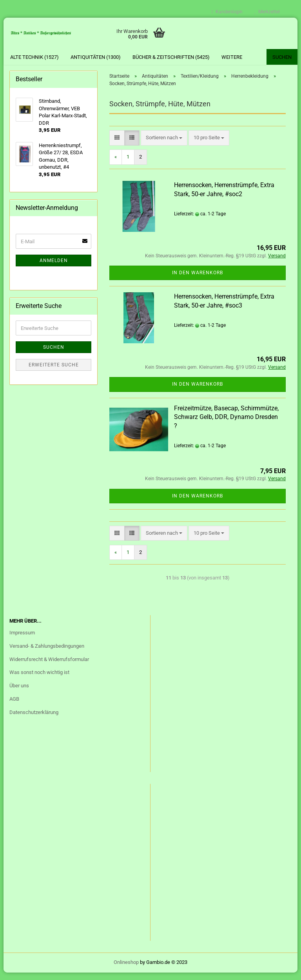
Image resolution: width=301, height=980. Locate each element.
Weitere (232, 57)
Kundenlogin (227, 12)
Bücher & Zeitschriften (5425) (171, 57)
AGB (14, 707)
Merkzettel (267, 12)
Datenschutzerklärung (34, 720)
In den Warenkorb (198, 281)
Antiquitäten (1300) (96, 57)
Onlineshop (126, 970)
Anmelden (54, 268)
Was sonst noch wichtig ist (39, 680)
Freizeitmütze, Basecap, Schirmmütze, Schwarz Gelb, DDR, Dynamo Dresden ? (226, 425)
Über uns (19, 693)
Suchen (282, 57)
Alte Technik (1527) (34, 57)
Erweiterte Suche (54, 373)
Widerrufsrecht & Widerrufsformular (49, 667)
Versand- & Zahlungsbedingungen (47, 654)
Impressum (22, 640)
